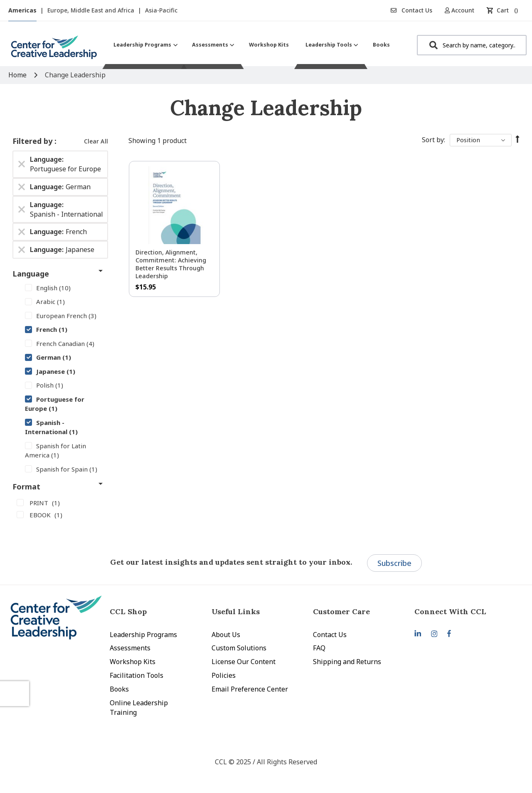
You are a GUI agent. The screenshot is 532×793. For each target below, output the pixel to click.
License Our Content (244, 662)
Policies (224, 675)
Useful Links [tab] (236, 611)
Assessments (130, 648)
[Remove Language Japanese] (22, 250)
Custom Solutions (239, 648)
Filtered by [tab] (33, 141)
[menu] (252, 45)
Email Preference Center (250, 689)
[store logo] (54, 51)
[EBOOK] (60, 514)
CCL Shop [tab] (128, 611)
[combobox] (472, 45)
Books (119, 689)
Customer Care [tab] (341, 611)
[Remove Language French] (22, 232)
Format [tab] (26, 487)
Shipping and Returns (347, 662)
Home (18, 75)
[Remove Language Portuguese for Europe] (22, 164)
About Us (226, 635)
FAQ (319, 648)
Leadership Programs (143, 635)
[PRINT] (60, 502)
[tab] (465, 611)
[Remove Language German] (22, 187)
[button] (462, 10)
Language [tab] (31, 274)
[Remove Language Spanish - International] (22, 210)
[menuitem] (144, 45)
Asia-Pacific (161, 10)
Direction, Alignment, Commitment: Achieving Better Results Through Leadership (171, 264)
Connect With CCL (450, 611)
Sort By (433, 140)
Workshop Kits (133, 662)
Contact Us (411, 10)
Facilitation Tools (137, 675)
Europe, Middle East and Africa (92, 10)
